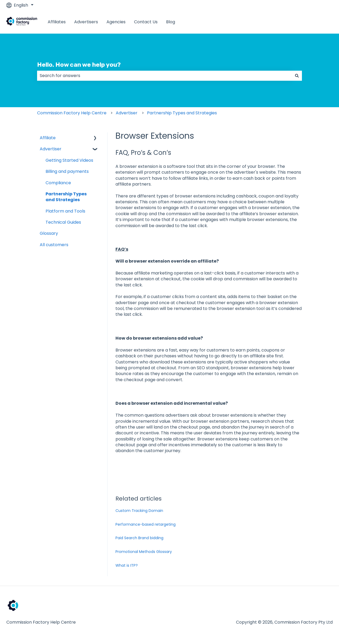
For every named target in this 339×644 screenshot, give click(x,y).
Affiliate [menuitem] (48, 138)
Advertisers (86, 22)
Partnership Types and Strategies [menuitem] (66, 197)
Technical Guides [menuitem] (63, 222)
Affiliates (57, 22)
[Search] (297, 76)
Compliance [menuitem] (58, 183)
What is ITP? (127, 565)
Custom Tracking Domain (139, 511)
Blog (171, 22)
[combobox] (164, 76)
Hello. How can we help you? (79, 65)
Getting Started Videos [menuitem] (69, 160)
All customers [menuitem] (54, 245)
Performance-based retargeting (146, 524)
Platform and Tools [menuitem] (65, 211)
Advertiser (127, 113)
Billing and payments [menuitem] (67, 171)
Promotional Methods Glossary (144, 552)
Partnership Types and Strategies (182, 113)
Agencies (116, 22)
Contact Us (146, 22)
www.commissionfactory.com (296, 22)
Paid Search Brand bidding (139, 538)
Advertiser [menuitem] (51, 149)
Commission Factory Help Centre (72, 113)
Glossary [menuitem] (49, 233)
